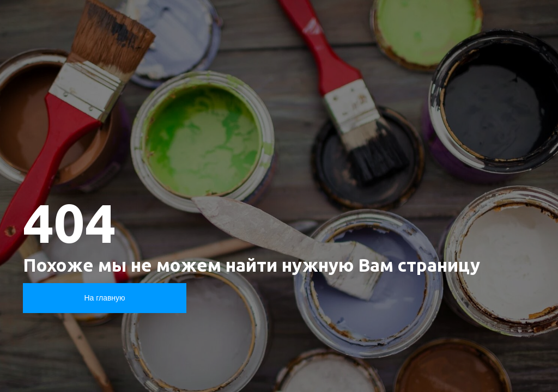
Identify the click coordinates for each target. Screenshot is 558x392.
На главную (104, 298)
